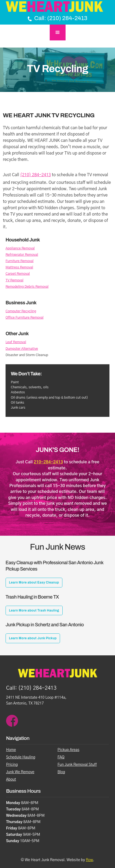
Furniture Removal (20, 261)
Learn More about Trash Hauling (34, 610)
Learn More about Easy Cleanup (34, 582)
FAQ (61, 757)
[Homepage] (58, 676)
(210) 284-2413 (35, 175)
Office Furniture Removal (25, 318)
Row (89, 860)
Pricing (12, 765)
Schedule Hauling (21, 757)
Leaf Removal (16, 342)
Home (11, 750)
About (11, 780)
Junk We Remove (20, 772)
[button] (58, 32)
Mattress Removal (19, 267)
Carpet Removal (18, 274)
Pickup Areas (69, 750)
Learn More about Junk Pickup (33, 638)
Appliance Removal (20, 248)
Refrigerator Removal (22, 255)
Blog (61, 772)
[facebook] (12, 721)
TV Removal (15, 280)
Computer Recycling (21, 311)
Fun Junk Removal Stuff (77, 765)
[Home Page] (58, 7)
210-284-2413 (48, 462)
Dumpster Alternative (22, 349)
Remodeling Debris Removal (27, 287)
